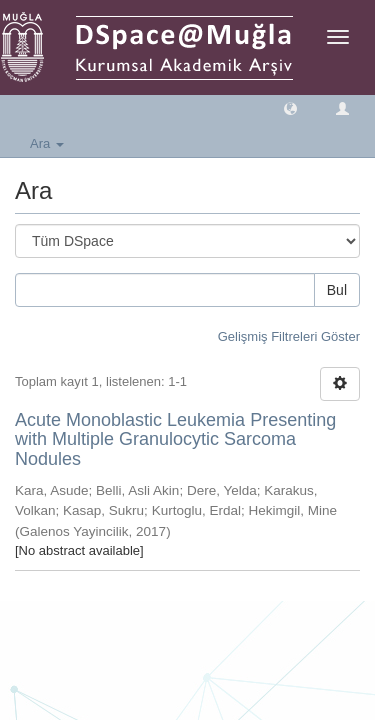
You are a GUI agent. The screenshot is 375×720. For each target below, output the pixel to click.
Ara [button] (47, 143)
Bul (337, 290)
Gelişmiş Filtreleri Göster (289, 336)
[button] (290, 107)
